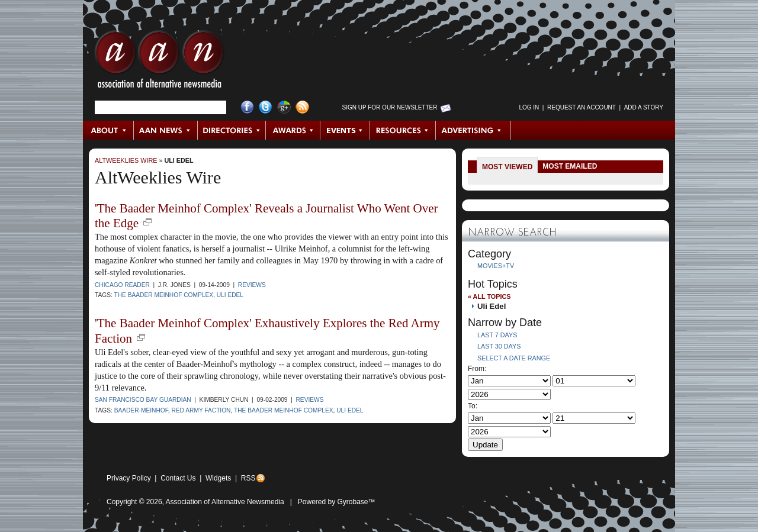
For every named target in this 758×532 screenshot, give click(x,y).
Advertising (473, 130)
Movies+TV (496, 266)
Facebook (247, 107)
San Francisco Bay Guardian (143, 400)
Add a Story (644, 107)
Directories (232, 130)
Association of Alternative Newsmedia (225, 502)
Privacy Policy (129, 478)
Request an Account (582, 107)
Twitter (266, 107)
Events (345, 130)
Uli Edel (179, 160)
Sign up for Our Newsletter (390, 107)
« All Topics (489, 296)
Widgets (218, 478)
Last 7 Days (497, 335)
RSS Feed (302, 107)
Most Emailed (570, 166)
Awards (293, 130)
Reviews (252, 285)
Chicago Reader (122, 285)
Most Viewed (507, 167)
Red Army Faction (201, 410)
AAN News (166, 130)
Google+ (284, 107)
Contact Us (178, 478)
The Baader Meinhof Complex (163, 295)
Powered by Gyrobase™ (337, 502)
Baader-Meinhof (141, 410)
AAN (159, 62)
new (147, 222)
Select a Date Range (514, 358)
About (109, 130)
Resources (403, 130)
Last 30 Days (499, 346)
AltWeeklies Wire (126, 160)
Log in (529, 107)
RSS (248, 478)
